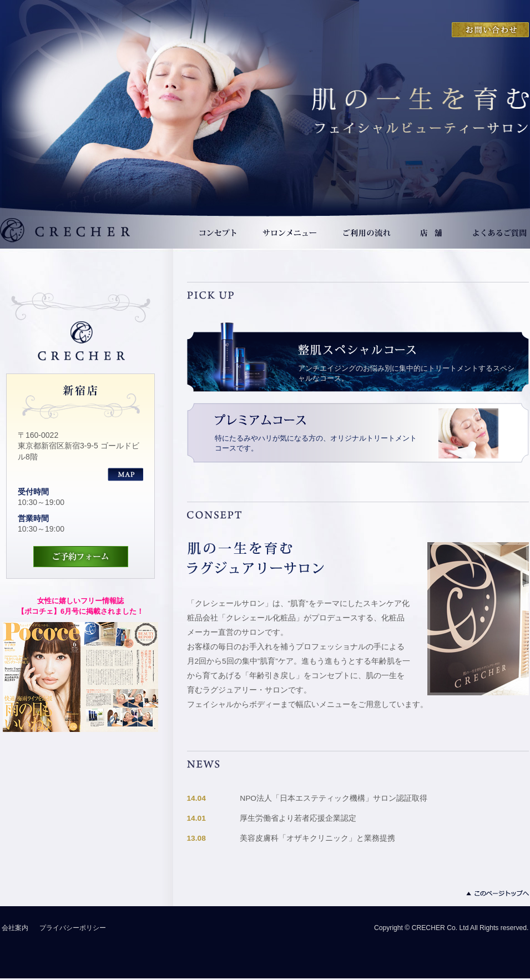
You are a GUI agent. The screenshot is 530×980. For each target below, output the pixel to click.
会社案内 (15, 928)
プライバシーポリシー (73, 928)
